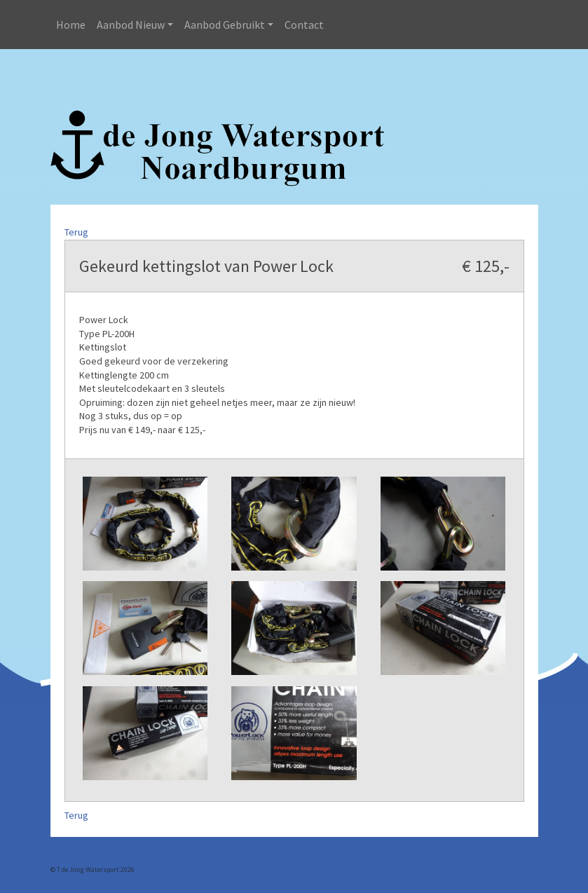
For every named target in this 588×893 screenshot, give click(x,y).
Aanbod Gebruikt (225, 25)
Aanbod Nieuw (131, 25)
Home (71, 25)
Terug (76, 232)
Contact (304, 25)
